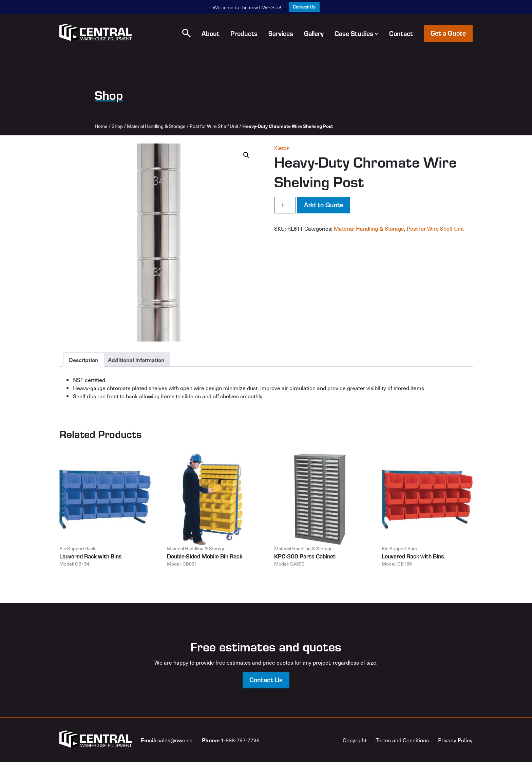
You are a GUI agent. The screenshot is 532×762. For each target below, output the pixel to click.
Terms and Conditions (402, 740)
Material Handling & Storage (156, 126)
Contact (401, 33)
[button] (186, 33)
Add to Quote (324, 204)
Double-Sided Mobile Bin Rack (205, 556)
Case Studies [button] (356, 33)
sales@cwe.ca (167, 740)
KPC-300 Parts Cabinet (305, 556)
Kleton (282, 148)
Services (281, 33)
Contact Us (304, 7)
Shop (117, 126)
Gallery (314, 33)
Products (244, 33)
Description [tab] (84, 360)
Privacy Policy (455, 740)
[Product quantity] (285, 205)
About (211, 33)
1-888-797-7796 (231, 740)
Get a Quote (448, 33)
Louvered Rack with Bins (91, 556)
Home (101, 126)
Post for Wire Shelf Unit (214, 126)
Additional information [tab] (136, 360)
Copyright (355, 740)
